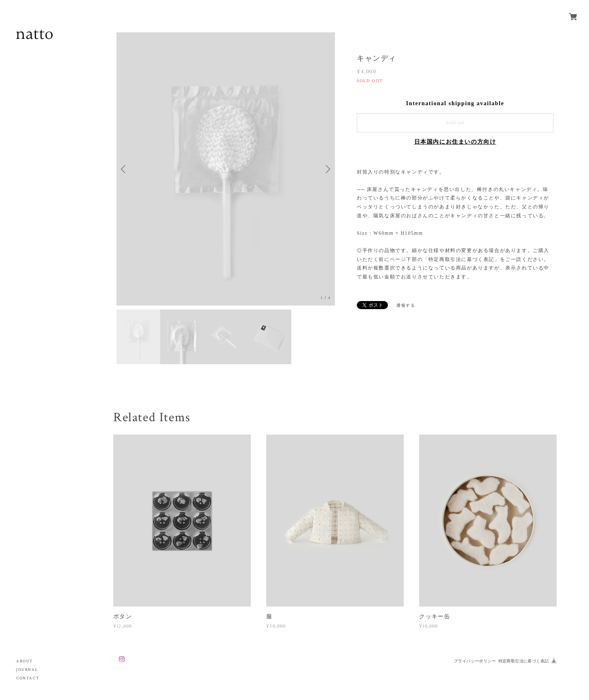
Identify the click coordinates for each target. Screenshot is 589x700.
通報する (406, 305)
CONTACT (28, 678)
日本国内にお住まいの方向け (455, 142)
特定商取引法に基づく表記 (524, 661)
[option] (226, 169)
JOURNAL (27, 670)
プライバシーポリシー (475, 661)
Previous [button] (125, 169)
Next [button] (327, 169)
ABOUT (25, 661)
